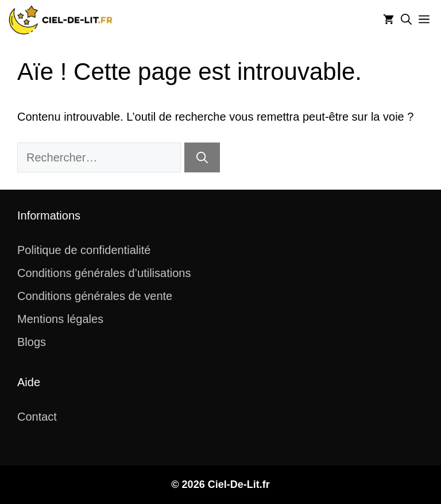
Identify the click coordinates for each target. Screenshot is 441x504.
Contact (37, 417)
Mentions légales (60, 319)
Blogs (32, 342)
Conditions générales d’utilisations (104, 273)
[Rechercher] (202, 157)
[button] (406, 20)
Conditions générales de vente (95, 296)
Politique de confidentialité (84, 250)
